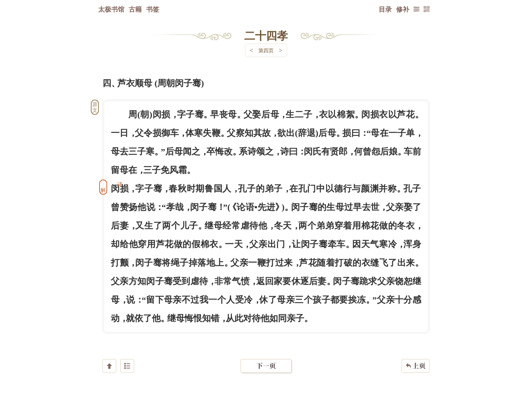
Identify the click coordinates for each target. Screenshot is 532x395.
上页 (416, 352)
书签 (153, 9)
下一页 (266, 352)
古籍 (135, 9)
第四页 (266, 50)
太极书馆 (111, 9)
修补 (403, 9)
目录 (385, 9)
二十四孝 (266, 35)
